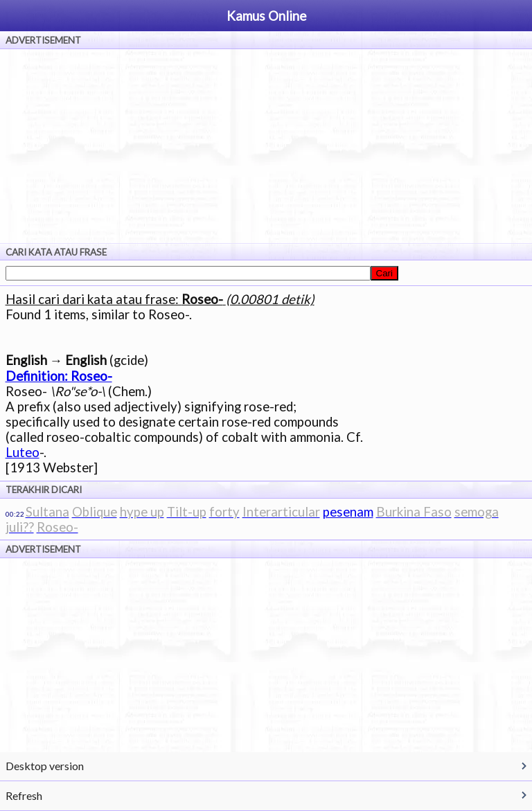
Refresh (24, 795)
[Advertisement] (266, 146)
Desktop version (45, 766)
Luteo (23, 452)
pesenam (348, 512)
